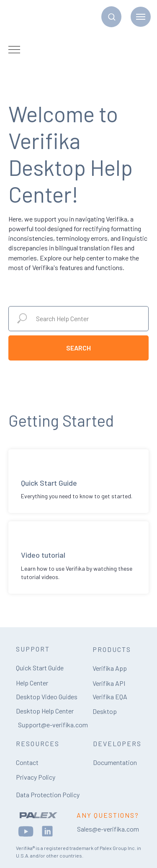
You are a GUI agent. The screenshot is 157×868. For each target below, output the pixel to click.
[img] (39, 815)
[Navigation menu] (141, 17)
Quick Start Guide (49, 483)
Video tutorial (43, 555)
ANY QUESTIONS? (108, 815)
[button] (112, 17)
